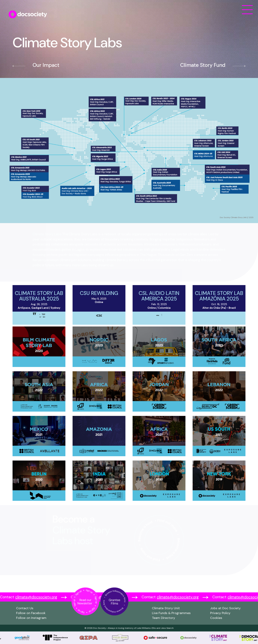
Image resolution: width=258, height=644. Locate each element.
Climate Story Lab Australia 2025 (39, 296)
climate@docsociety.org (36, 597)
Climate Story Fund (203, 65)
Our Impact (46, 65)
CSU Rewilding (99, 293)
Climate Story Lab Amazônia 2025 (219, 296)
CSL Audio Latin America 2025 (159, 296)
